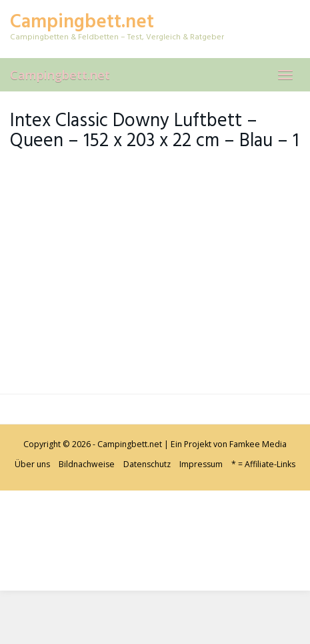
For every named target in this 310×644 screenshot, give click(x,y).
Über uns (32, 464)
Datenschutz (147, 464)
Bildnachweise (87, 464)
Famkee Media (258, 444)
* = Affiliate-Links (263, 464)
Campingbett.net (60, 75)
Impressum (201, 464)
